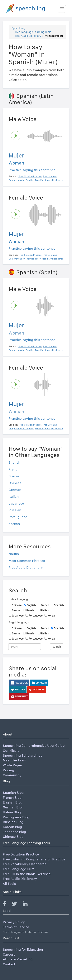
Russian (15, 510)
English (14, 462)
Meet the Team (15, 760)
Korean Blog (12, 827)
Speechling (18, 28)
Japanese (16, 503)
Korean (14, 524)
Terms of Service (16, 927)
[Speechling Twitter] (17, 905)
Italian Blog (12, 812)
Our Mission (12, 750)
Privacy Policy (14, 922)
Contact (9, 964)
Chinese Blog (13, 837)
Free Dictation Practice (21, 854)
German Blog (13, 807)
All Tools (9, 884)
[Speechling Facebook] (7, 905)
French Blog (12, 797)
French (14, 469)
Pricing (8, 770)
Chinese (15, 483)
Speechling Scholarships (23, 755)
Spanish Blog (13, 793)
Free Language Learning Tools (33, 32)
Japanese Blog (14, 832)
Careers (9, 954)
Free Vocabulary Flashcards (25, 864)
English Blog (13, 802)
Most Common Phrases (27, 561)
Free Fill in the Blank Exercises (27, 874)
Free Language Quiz (18, 869)
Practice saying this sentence (32, 170)
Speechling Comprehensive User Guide (34, 746)
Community (12, 775)
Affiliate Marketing (18, 959)
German (15, 490)
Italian (14, 496)
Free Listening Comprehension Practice (34, 859)
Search (57, 647)
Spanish (15, 476)
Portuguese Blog (16, 817)
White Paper (13, 765)
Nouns (14, 554)
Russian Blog (13, 822)
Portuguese (18, 517)
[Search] (25, 647)
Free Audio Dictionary (28, 36)
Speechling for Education (23, 949)
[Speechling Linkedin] (28, 905)
